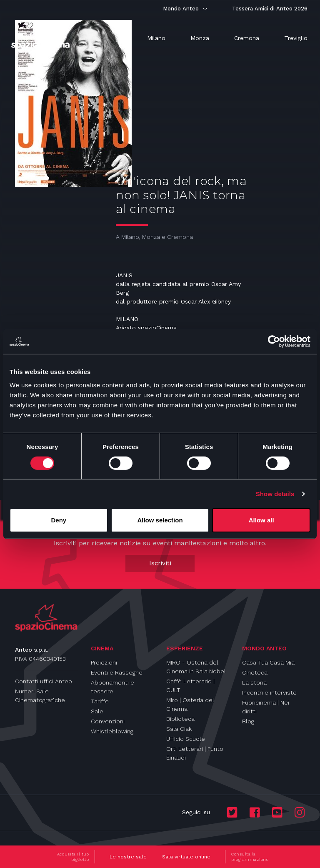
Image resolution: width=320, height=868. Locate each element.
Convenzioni (108, 721)
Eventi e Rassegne (117, 672)
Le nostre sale (128, 857)
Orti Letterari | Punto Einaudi (195, 753)
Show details (275, 494)
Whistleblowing (112, 731)
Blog (248, 721)
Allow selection (160, 520)
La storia (254, 682)
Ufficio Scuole (186, 739)
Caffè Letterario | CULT (190, 686)
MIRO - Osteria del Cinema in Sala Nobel (196, 667)
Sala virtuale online (186, 857)
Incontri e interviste (269, 692)
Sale (97, 711)
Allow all (261, 520)
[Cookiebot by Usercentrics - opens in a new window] (274, 341)
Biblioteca (180, 719)
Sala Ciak (179, 729)
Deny (59, 520)
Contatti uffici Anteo (44, 681)
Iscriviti (160, 563)
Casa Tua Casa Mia (268, 662)
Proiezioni (104, 662)
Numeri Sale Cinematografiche (40, 696)
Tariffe (100, 701)
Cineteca (255, 672)
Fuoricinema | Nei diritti (266, 707)
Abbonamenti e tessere (112, 687)
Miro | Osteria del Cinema (190, 704)
